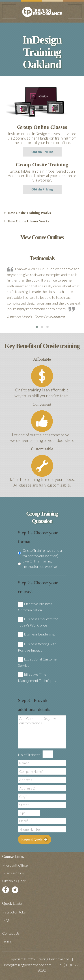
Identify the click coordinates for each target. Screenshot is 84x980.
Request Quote (35, 839)
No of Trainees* (30, 755)
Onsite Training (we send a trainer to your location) (40, 553)
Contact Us (11, 933)
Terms (7, 941)
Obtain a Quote (14, 881)
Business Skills (13, 873)
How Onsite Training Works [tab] (27, 213)
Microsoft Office (15, 865)
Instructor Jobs (14, 912)
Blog (6, 920)
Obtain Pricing (42, 152)
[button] (37, 327)
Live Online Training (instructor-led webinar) (38, 564)
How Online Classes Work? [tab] (26, 221)
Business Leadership (40, 634)
